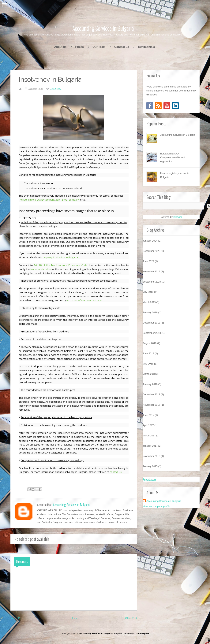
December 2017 (151, 394)
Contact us (122, 47)
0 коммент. (56, 89)
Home (74, 623)
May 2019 (148, 292)
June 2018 (148, 353)
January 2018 (150, 384)
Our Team (99, 47)
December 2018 (151, 323)
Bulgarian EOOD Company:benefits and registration (173, 158)
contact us (117, 476)
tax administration (42, 270)
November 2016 (151, 456)
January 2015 (150, 466)
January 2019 (150, 312)
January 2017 (150, 446)
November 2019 (151, 271)
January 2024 (150, 241)
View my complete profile (156, 506)
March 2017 (149, 436)
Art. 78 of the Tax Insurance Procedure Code (61, 266)
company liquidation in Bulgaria (66, 258)
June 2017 (148, 415)
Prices (79, 47)
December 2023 (151, 251)
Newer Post (17, 623)
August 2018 (150, 343)
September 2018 (152, 333)
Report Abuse (150, 479)
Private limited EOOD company (38, 200)
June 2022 (148, 261)
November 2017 (151, 405)
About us (60, 47)
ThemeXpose (142, 638)
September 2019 (152, 282)
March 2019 (149, 302)
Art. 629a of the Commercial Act (93, 301)
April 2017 (148, 425)
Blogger (178, 217)
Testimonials (146, 47)
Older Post (131, 623)
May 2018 (148, 364)
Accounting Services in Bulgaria (103, 28)
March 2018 (149, 374)
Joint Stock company (69, 200)
